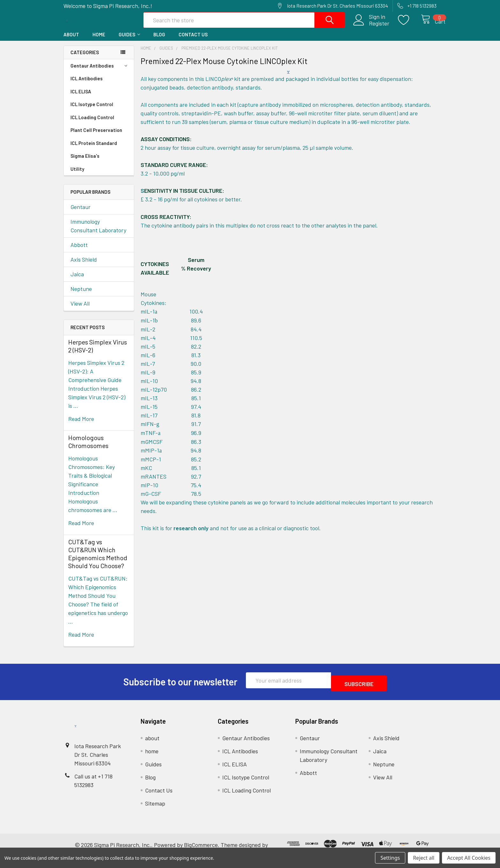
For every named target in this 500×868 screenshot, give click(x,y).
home (99, 41)
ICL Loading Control (92, 124)
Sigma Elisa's (85, 163)
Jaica (77, 281)
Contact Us (193, 41)
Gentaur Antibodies (100, 72)
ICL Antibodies (87, 85)
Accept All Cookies (469, 858)
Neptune (81, 295)
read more (81, 425)
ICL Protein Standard (94, 150)
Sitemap (155, 807)
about (71, 41)
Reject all (424, 858)
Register (371, 28)
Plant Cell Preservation (96, 137)
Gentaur (81, 213)
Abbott (79, 251)
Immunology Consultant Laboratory (98, 232)
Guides (129, 41)
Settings (390, 858)
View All (80, 310)
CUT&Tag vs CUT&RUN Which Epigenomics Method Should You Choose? (98, 560)
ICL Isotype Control (92, 111)
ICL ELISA (81, 98)
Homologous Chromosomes (88, 448)
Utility (77, 176)
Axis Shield (84, 266)
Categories (85, 59)
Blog (159, 41)
